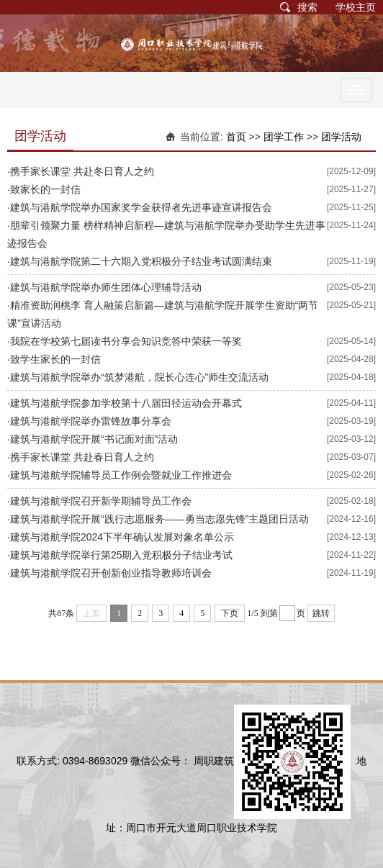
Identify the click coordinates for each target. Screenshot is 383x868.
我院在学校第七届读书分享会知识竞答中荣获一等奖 (126, 341)
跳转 (321, 613)
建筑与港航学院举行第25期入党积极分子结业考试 (122, 555)
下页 (230, 613)
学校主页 (356, 7)
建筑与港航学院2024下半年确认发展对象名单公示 (122, 537)
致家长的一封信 (45, 189)
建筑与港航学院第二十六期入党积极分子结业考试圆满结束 (141, 261)
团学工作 (284, 137)
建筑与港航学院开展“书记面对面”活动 (94, 439)
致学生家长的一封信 (55, 359)
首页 (236, 137)
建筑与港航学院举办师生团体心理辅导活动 (106, 287)
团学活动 (341, 137)
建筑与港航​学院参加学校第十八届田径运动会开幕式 (126, 403)
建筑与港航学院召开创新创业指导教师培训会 (111, 573)
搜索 (307, 7)
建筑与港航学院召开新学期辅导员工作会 (101, 501)
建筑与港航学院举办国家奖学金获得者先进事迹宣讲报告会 (141, 207)
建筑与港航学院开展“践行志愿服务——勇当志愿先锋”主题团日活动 (159, 519)
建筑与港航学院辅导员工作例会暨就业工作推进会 (121, 475)
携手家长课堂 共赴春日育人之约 (82, 457)
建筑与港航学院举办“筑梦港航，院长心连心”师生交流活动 (139, 377)
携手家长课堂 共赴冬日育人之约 (82, 171)
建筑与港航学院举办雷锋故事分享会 (91, 421)
